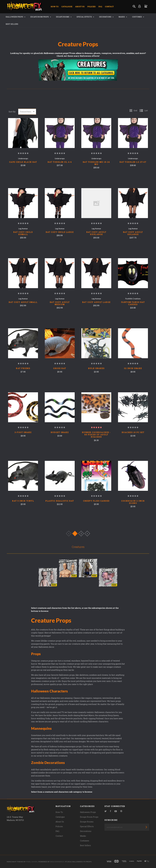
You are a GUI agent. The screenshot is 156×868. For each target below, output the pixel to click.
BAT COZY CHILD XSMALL (23, 233)
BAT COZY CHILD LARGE (60, 232)
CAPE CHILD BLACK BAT (23, 162)
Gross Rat (60, 368)
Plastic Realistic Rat (60, 501)
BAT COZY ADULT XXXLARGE (96, 233)
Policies (91, 7)
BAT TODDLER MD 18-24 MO (96, 163)
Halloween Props (15, 17)
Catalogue (67, 7)
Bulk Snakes (96, 368)
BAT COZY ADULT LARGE (96, 302)
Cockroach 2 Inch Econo (133, 502)
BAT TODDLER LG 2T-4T (133, 162)
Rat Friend (23, 368)
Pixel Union (32, 862)
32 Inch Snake (133, 368)
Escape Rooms (64, 17)
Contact (109, 7)
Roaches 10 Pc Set (133, 432)
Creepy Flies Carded (96, 501)
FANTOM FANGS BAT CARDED (133, 303)
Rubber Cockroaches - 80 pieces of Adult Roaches (96, 435)
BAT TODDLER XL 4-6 (60, 162)
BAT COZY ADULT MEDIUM (60, 303)
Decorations (106, 17)
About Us (80, 7)
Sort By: (12, 112)
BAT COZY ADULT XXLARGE (133, 233)
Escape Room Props (41, 17)
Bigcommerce (57, 862)
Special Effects (85, 17)
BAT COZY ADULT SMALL (23, 302)
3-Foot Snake (23, 432)
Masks (123, 17)
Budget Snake (60, 432)
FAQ (100, 7)
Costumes (138, 17)
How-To (55, 7)
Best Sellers (12, 24)
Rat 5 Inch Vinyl (23, 501)
